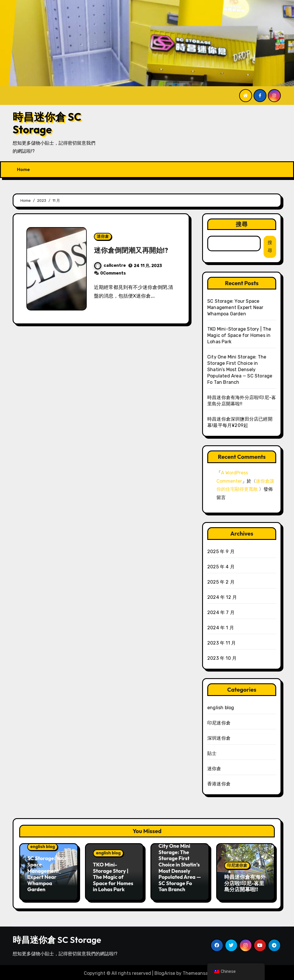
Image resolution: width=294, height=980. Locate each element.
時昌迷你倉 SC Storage (47, 123)
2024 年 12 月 (222, 597)
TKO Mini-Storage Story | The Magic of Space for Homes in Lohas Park (239, 335)
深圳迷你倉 (219, 738)
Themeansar (196, 971)
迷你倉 (103, 232)
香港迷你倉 (219, 784)
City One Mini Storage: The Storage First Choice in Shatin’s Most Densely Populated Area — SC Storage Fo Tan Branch (240, 370)
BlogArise (165, 971)
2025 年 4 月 (221, 567)
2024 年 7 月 (221, 612)
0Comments (113, 278)
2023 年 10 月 (222, 658)
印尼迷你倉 (219, 723)
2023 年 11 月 (222, 643)
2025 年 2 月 (221, 582)
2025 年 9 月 (221, 552)
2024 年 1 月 (221, 628)
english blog (221, 708)
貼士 (212, 753)
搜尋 (242, 224)
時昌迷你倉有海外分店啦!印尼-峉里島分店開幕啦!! (245, 883)
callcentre (110, 271)
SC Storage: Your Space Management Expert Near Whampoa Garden (235, 307)
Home (23, 169)
